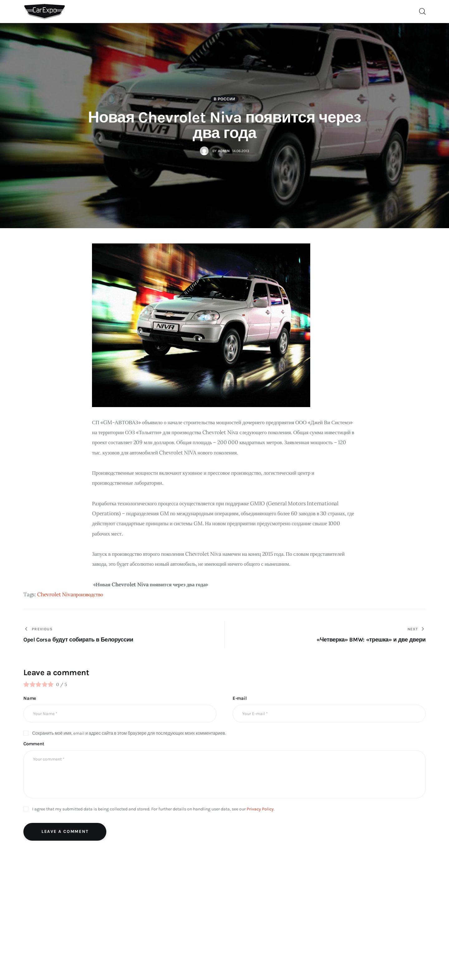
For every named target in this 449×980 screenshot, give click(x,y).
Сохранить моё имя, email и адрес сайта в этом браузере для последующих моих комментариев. (129, 733)
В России (224, 99)
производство (88, 594)
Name (30, 698)
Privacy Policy (260, 809)
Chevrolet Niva (55, 594)
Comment (34, 744)
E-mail (240, 698)
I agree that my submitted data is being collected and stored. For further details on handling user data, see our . (153, 809)
